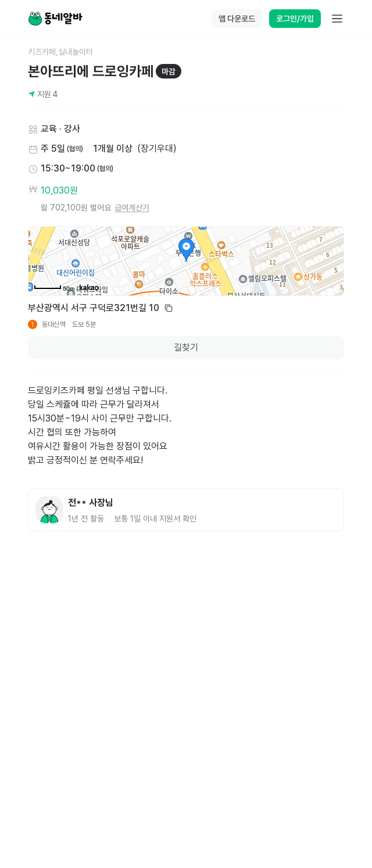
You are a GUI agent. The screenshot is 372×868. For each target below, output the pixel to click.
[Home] (55, 19)
